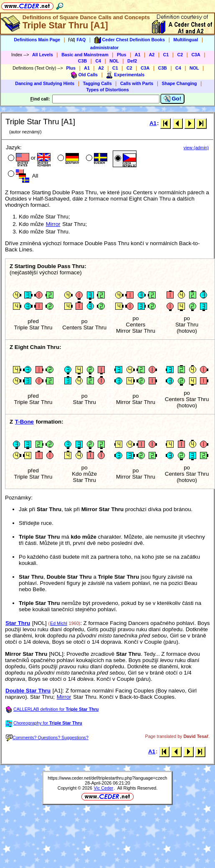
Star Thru (18, 623)
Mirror (53, 224)
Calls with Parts (137, 83)
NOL (114, 61)
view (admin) (196, 148)
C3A (196, 55)
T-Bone (24, 422)
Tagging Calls (97, 83)
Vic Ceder (104, 788)
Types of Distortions (107, 90)
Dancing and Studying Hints (45, 83)
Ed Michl (59, 623)
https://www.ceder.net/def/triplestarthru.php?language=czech (108, 778)
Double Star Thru (28, 691)
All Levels (43, 55)
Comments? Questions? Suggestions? (47, 738)
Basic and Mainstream (85, 55)
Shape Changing (180, 83)
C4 (98, 61)
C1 (166, 55)
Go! (173, 99)
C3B (82, 61)
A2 (152, 55)
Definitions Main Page (37, 40)
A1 (138, 55)
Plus (122, 55)
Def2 (132, 61)
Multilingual (186, 40)
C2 (180, 55)
